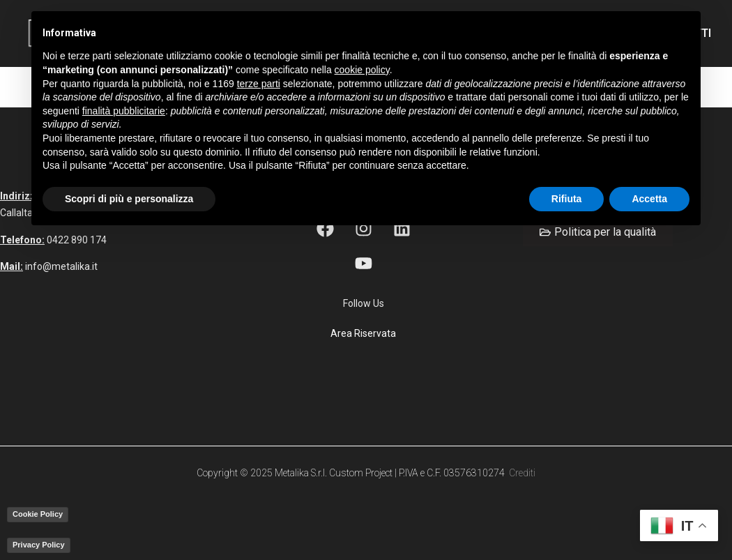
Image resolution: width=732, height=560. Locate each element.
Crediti (522, 473)
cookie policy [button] (362, 70)
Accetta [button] (649, 199)
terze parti (259, 84)
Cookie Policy (38, 514)
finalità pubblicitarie (124, 111)
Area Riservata (363, 333)
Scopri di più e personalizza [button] (129, 199)
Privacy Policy (39, 545)
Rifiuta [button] (567, 199)
